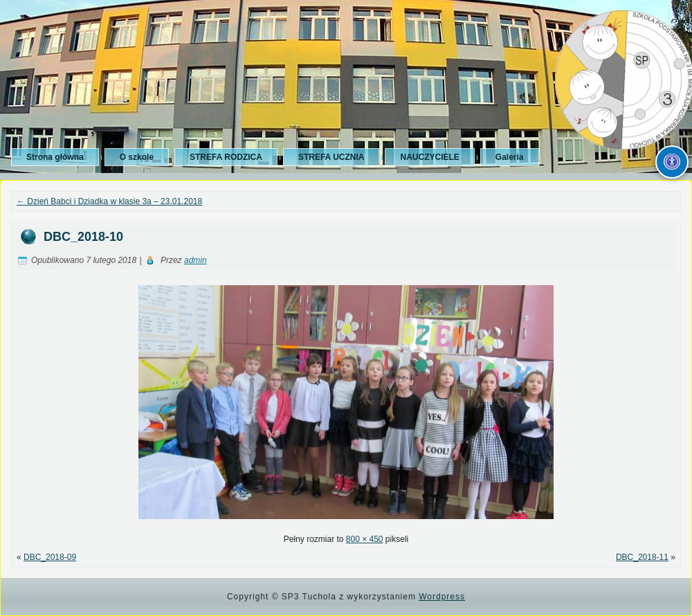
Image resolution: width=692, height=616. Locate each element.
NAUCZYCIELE (429, 157)
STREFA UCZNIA (331, 157)
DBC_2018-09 (50, 557)
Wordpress (442, 597)
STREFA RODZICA (226, 157)
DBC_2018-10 (83, 237)
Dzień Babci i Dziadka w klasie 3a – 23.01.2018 (109, 201)
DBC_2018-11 (642, 557)
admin (195, 260)
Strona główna (55, 157)
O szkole (137, 157)
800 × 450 (365, 539)
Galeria (510, 157)
